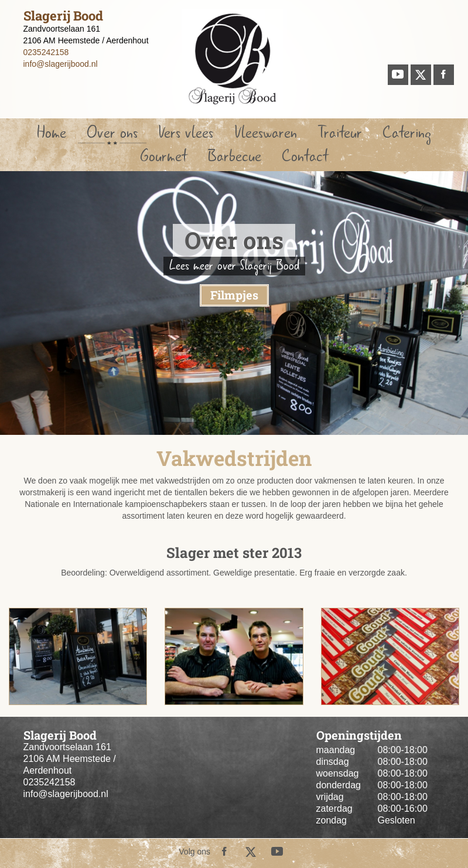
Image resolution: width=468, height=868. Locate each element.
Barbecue (235, 156)
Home (52, 133)
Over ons (112, 133)
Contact (305, 156)
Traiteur (340, 133)
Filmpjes (234, 295)
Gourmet (163, 156)
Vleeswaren (266, 133)
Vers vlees (186, 133)
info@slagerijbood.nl (61, 64)
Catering (407, 133)
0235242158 (46, 52)
